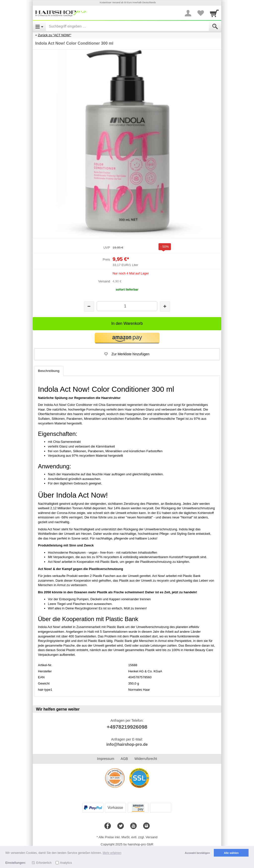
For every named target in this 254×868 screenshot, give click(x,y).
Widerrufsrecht (146, 759)
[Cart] (214, 13)
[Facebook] (108, 826)
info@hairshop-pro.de (127, 744)
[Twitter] (121, 826)
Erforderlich (44, 863)
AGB (124, 759)
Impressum (106, 759)
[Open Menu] (39, 26)
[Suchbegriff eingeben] (127, 26)
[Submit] (215, 27)
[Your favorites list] (200, 13)
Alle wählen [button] (231, 853)
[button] (127, 338)
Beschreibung (49, 371)
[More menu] (188, 13)
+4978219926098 (127, 727)
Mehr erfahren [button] (112, 853)
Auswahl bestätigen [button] (197, 853)
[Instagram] (146, 826)
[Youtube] (133, 826)
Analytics (66, 863)
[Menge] (127, 306)
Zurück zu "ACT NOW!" (55, 35)
